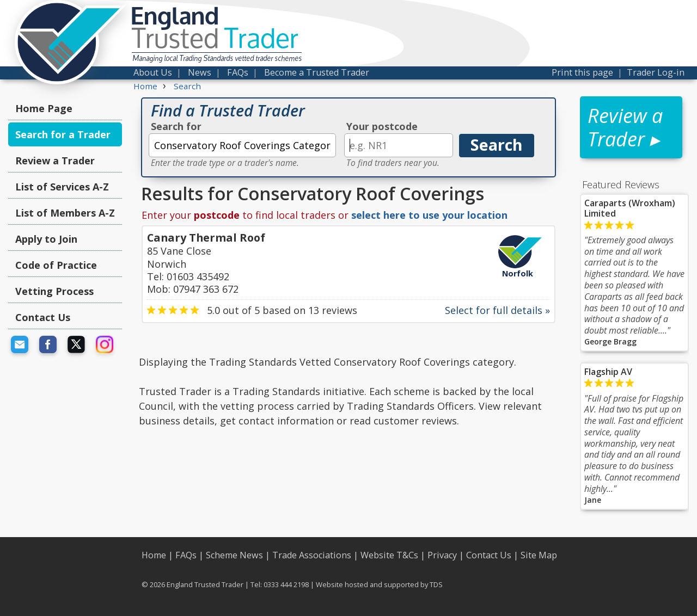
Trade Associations (312, 555)
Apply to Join (46, 239)
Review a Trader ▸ (625, 127)
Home (154, 555)
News (200, 72)
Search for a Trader (63, 134)
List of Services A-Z (62, 187)
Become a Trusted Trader (317, 72)
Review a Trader (55, 161)
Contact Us (43, 317)
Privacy (442, 555)
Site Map (539, 555)
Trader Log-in (656, 72)
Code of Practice (56, 265)
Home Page (44, 108)
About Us (153, 72)
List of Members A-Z (65, 213)
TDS (436, 584)
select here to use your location (429, 215)
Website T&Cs (389, 555)
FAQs (238, 72)
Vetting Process (54, 291)
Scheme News (234, 555)
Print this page (582, 72)
